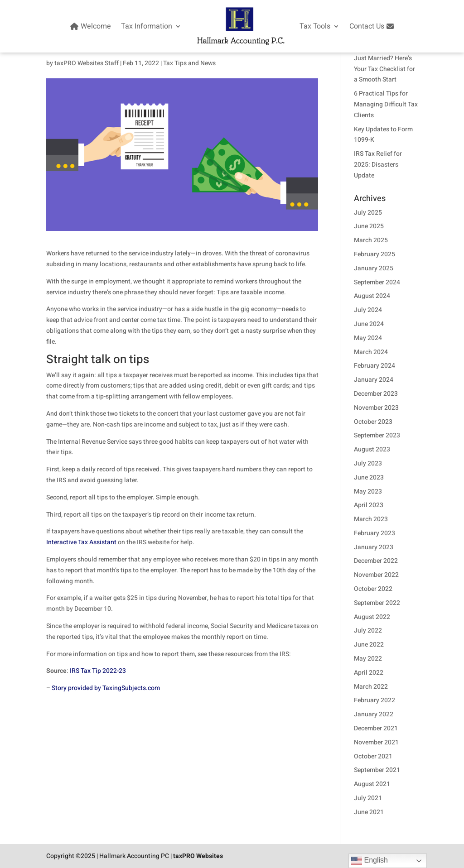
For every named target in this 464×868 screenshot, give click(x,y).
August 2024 (372, 296)
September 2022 (377, 603)
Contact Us (373, 26)
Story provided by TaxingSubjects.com (106, 688)
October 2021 (373, 756)
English (370, 861)
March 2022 (371, 687)
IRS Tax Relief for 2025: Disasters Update (378, 165)
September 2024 (377, 282)
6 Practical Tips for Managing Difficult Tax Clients (386, 104)
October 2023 (373, 422)
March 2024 (371, 352)
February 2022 (375, 700)
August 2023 (372, 449)
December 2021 (376, 728)
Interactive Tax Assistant (81, 542)
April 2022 (369, 673)
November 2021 (376, 742)
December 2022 (376, 561)
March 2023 (371, 519)
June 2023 (369, 477)
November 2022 (376, 575)
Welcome (89, 26)
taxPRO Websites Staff (87, 63)
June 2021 (369, 812)
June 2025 (369, 226)
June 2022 (369, 645)
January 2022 (374, 714)
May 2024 (368, 338)
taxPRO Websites (198, 856)
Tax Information (147, 26)
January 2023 (374, 547)
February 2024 (375, 366)
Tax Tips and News (189, 63)
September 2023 (377, 435)
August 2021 (372, 784)
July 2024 (368, 310)
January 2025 (374, 268)
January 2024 (374, 380)
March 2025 (371, 240)
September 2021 (377, 770)
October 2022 (373, 589)
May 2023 (368, 492)
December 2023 (376, 394)
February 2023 (375, 533)
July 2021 (368, 798)
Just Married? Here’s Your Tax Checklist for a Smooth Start (384, 69)
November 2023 (376, 408)
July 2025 (368, 213)
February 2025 (375, 254)
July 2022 (368, 631)
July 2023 (368, 463)
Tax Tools (315, 26)
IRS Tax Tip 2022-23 (98, 671)
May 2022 (368, 659)
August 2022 (372, 617)
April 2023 (369, 505)
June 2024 (369, 324)
